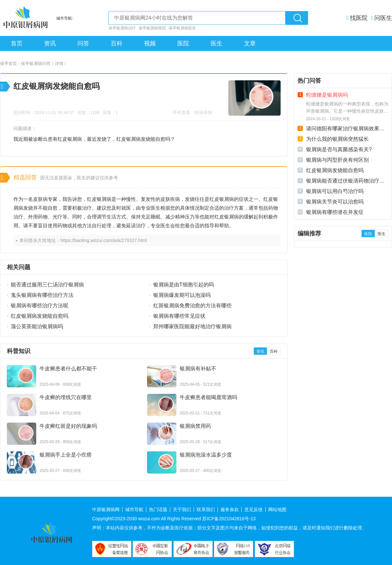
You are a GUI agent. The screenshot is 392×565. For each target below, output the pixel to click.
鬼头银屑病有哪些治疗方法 (42, 295)
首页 (17, 43)
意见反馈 (253, 509)
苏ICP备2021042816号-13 (229, 519)
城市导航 (134, 509)
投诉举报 (204, 113)
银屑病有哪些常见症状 (179, 316)
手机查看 (182, 113)
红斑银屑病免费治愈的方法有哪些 (192, 306)
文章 (250, 43)
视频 (150, 43)
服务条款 (230, 509)
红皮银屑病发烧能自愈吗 (40, 316)
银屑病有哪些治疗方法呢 (40, 306)
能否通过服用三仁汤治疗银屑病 (47, 285)
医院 (183, 43)
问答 (83, 43)
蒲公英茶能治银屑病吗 (37, 326)
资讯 (50, 43)
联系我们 (206, 509)
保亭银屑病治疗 (122, 28)
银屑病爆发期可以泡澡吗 (182, 295)
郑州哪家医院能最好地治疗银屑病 (192, 326)
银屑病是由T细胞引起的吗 (184, 285)
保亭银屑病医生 (182, 28)
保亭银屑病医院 (152, 28)
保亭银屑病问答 (37, 64)
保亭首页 (10, 64)
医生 (217, 43)
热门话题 (158, 509)
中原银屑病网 (106, 509)
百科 (117, 43)
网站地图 (277, 509)
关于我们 (182, 509)
